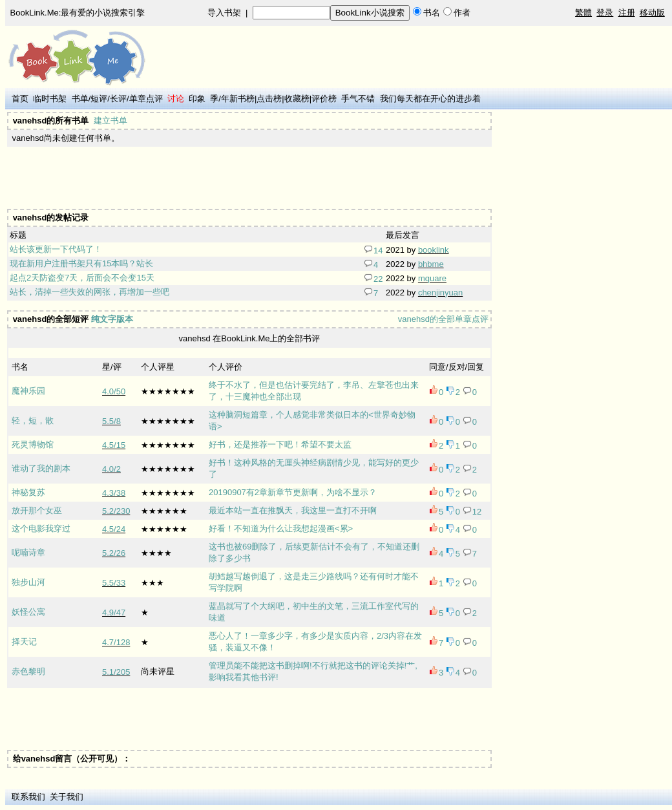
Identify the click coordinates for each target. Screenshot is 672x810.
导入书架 (224, 13)
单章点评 (146, 99)
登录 (605, 13)
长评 (118, 99)
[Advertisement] (244, 178)
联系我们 (28, 797)
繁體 (583, 13)
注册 (627, 13)
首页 (20, 99)
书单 (80, 99)
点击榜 (269, 99)
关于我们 (67, 797)
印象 (197, 99)
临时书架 (50, 99)
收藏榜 (297, 99)
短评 (99, 99)
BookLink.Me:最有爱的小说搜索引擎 (78, 13)
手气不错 (358, 99)
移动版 (652, 13)
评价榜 (324, 99)
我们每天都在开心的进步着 (430, 99)
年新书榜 (238, 99)
